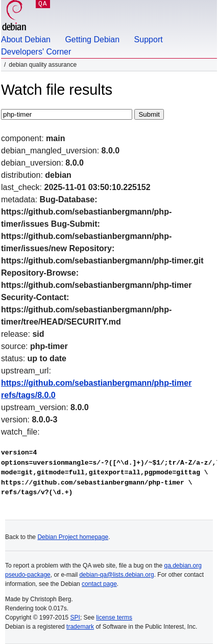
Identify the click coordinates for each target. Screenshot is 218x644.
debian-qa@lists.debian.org (116, 575)
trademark (80, 627)
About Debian (26, 39)
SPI (75, 618)
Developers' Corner (36, 52)
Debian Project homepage (73, 537)
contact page (99, 584)
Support (149, 39)
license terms (114, 618)
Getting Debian (92, 39)
